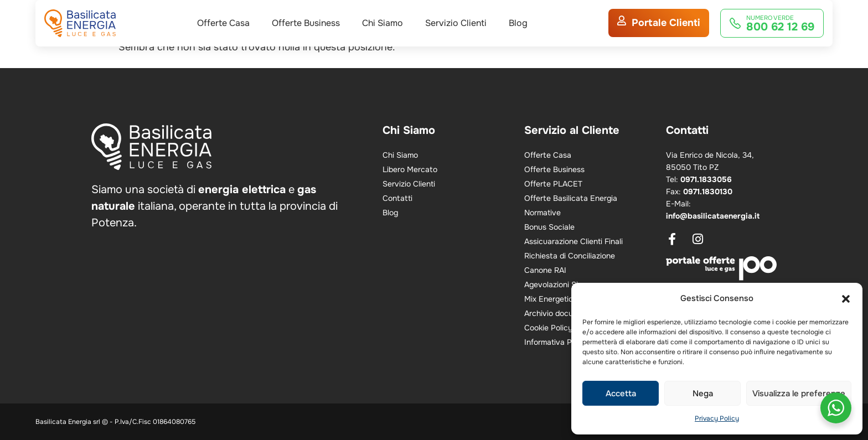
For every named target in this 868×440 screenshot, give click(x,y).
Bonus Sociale (549, 227)
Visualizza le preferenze (799, 394)
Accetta (621, 394)
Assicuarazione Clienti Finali (573, 241)
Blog (518, 36)
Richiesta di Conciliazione (570, 256)
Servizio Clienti (456, 36)
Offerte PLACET (553, 184)
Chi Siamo (383, 36)
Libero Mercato (410, 169)
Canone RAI (545, 270)
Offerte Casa (223, 36)
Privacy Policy (717, 418)
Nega (703, 394)
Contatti (397, 198)
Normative (542, 213)
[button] (846, 299)
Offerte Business (306, 36)
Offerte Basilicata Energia (571, 198)
